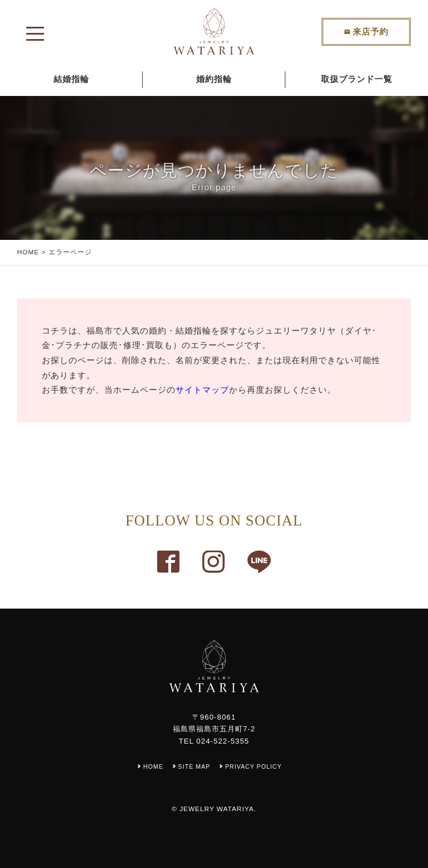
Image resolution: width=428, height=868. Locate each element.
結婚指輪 (71, 79)
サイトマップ (202, 390)
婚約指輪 (214, 79)
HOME (28, 252)
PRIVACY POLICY (254, 766)
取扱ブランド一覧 (357, 79)
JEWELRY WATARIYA (217, 809)
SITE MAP (194, 766)
